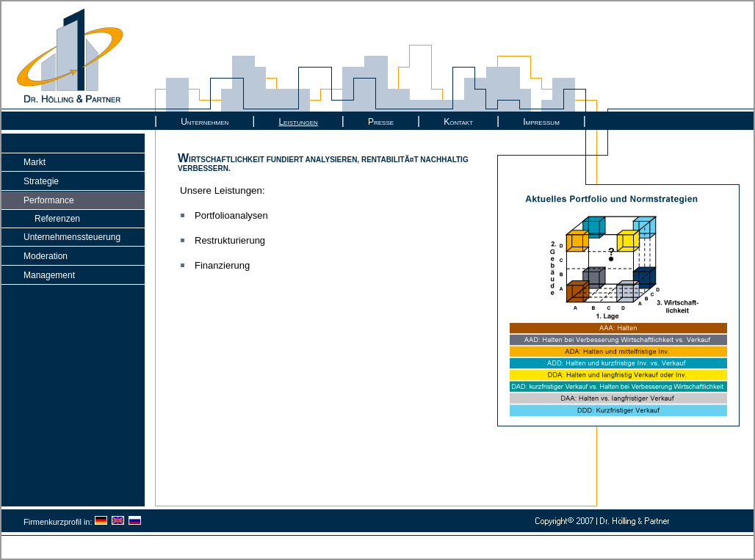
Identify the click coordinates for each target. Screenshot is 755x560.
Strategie (41, 181)
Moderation (46, 256)
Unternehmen (205, 122)
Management (49, 275)
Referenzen (57, 219)
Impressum (541, 122)
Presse (381, 122)
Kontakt (458, 122)
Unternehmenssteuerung (72, 237)
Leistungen (298, 122)
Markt (35, 162)
